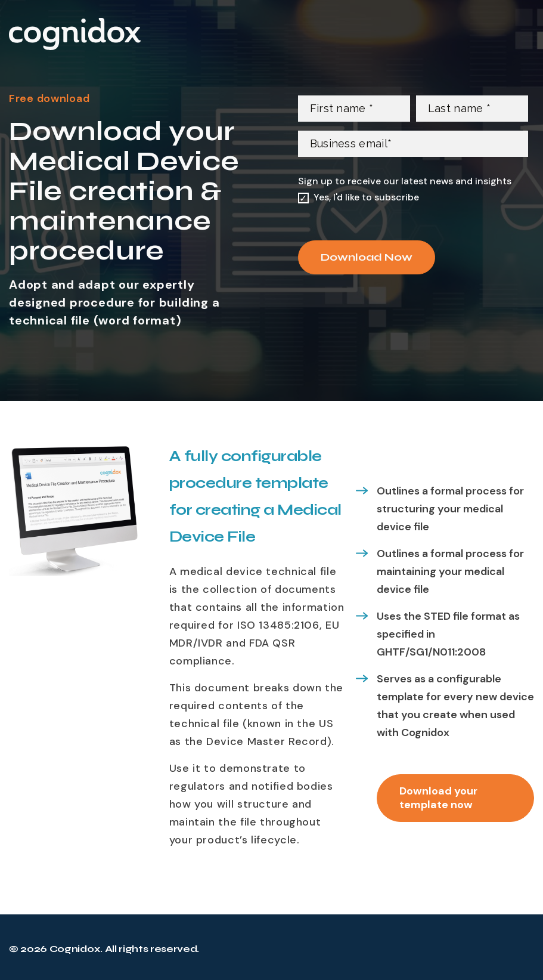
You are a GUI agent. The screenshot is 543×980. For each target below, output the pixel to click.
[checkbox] (413, 197)
